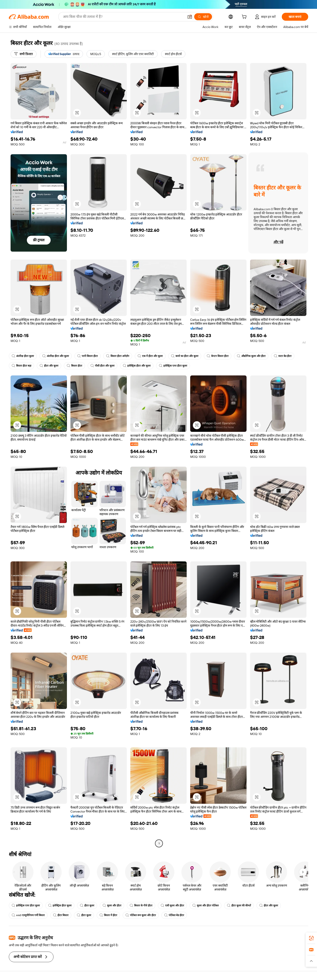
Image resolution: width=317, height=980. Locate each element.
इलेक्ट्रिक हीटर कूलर (60, 906)
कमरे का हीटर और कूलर (185, 356)
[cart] (245, 17)
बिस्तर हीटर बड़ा (21, 366)
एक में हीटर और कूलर (150, 356)
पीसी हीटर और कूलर (102, 366)
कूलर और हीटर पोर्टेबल (205, 906)
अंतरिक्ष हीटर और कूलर (56, 356)
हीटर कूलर (87, 906)
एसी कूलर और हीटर (172, 906)
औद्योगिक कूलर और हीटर (251, 356)
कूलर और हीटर (112, 906)
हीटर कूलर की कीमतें (239, 906)
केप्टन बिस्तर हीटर (218, 356)
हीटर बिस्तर (61, 915)
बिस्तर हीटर (74, 366)
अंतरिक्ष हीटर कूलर (23, 356)
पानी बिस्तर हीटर (88, 356)
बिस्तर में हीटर (108, 915)
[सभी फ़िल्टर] (24, 54)
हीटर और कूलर (49, 366)
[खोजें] (203, 17)
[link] (311, 938)
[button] (190, 17)
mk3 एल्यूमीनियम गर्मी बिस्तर (28, 915)
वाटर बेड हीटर (283, 356)
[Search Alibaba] (123, 17)
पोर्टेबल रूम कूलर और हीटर (141, 915)
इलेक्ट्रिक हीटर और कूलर (137, 366)
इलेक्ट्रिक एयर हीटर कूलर (173, 366)
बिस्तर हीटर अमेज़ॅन (118, 356)
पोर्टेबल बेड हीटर (174, 915)
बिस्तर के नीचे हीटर (141, 906)
